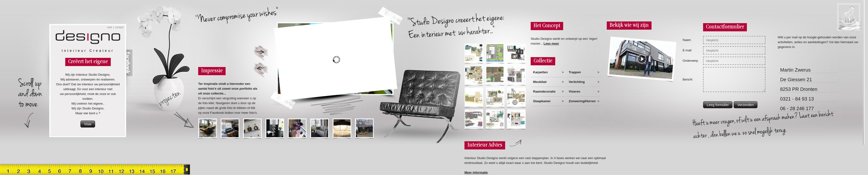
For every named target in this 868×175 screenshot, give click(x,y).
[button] (88, 124)
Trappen (575, 72)
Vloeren (574, 91)
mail (109, 27)
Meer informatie (476, 172)
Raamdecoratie (544, 91)
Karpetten (540, 72)
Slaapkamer (542, 101)
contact (119, 27)
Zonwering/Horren (582, 101)
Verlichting (577, 82)
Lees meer (551, 44)
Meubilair (540, 82)
